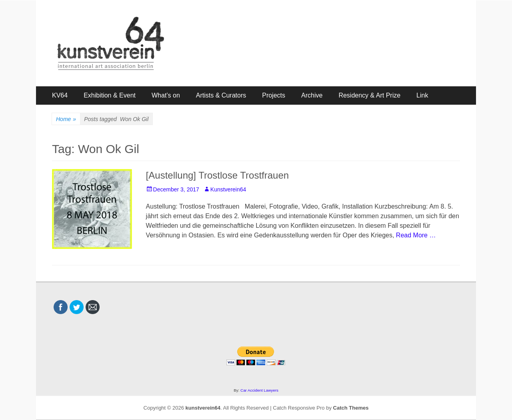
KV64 (60, 95)
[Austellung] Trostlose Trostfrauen (218, 175)
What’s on (166, 95)
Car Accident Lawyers (259, 390)
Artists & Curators (221, 95)
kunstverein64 (203, 408)
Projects (274, 95)
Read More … (416, 235)
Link (422, 95)
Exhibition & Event (110, 95)
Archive (312, 95)
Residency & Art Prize (369, 95)
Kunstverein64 (228, 189)
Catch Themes (351, 408)
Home (66, 119)
